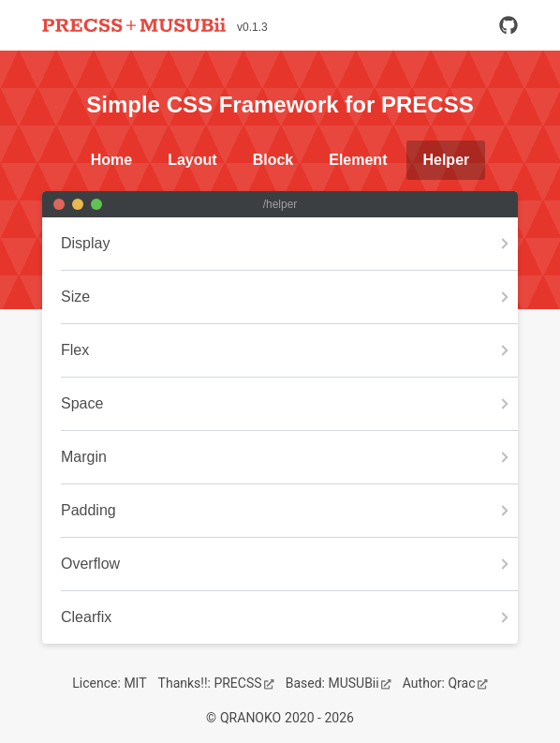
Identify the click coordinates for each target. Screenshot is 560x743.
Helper (446, 160)
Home (111, 160)
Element (358, 160)
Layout (192, 160)
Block (273, 160)
